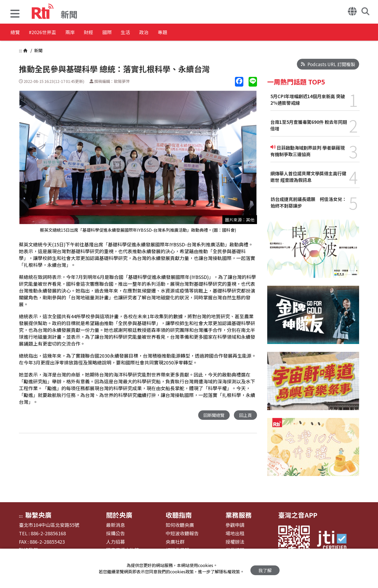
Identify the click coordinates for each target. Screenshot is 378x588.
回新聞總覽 (212, 415)
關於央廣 (119, 515)
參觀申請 (235, 525)
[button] (15, 14)
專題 (201, 33)
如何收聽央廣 (180, 525)
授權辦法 (235, 542)
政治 (177, 33)
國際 (130, 33)
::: (20, 50)
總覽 (16, 33)
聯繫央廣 (38, 515)
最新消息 (115, 525)
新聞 (38, 50)
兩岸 (83, 33)
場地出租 (235, 533)
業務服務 (239, 515)
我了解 (265, 568)
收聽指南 (179, 515)
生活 (154, 33)
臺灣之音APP (298, 515)
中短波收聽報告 (182, 533)
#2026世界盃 (49, 33)
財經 (107, 33)
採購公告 (115, 533)
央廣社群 (175, 542)
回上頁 (245, 415)
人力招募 (115, 542)
